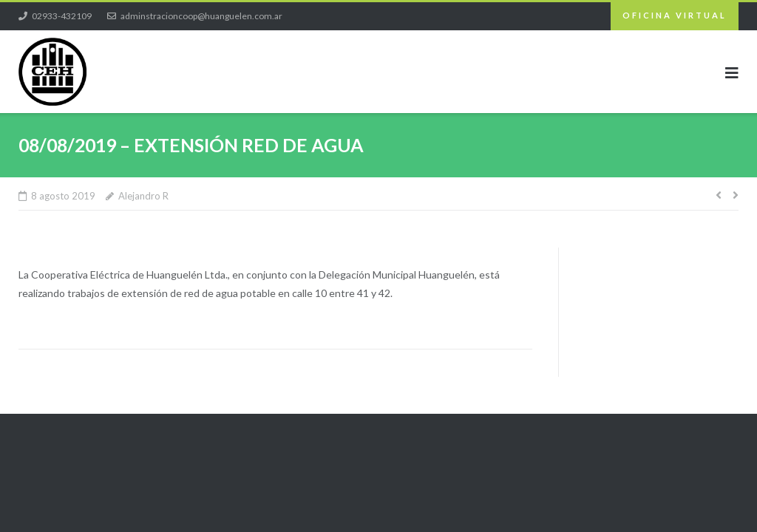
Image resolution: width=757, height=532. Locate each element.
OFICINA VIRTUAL (675, 15)
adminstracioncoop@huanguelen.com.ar (201, 16)
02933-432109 (62, 16)
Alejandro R (143, 196)
